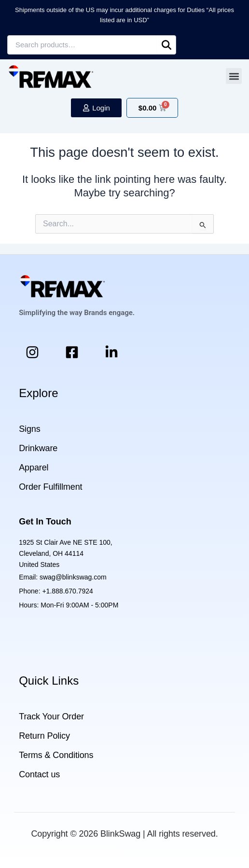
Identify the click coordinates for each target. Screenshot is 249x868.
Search (166, 45)
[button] (234, 76)
